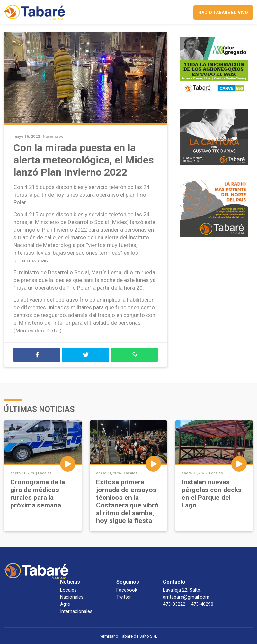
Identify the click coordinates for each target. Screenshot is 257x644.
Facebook (127, 590)
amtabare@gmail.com (186, 597)
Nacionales (53, 137)
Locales (45, 473)
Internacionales (76, 611)
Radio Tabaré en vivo (223, 13)
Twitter (124, 597)
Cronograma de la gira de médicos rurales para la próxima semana (38, 494)
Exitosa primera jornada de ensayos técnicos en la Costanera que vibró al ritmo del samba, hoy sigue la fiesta (127, 501)
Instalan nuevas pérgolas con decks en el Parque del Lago (212, 494)
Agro (65, 604)
